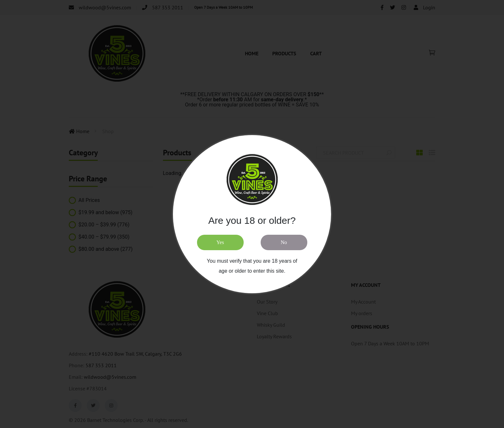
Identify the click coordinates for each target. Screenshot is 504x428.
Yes (220, 242)
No (284, 242)
